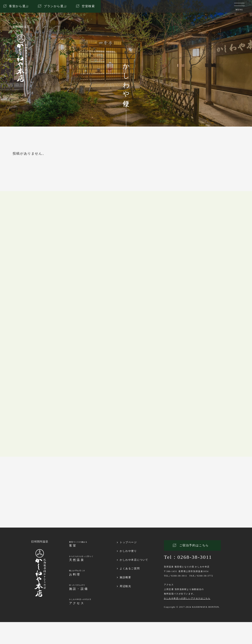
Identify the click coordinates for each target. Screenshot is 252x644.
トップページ (128, 564)
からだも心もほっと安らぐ (81, 581)
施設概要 (125, 599)
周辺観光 (125, 608)
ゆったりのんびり (79, 609)
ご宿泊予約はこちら (194, 567)
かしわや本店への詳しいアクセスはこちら (187, 620)
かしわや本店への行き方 (80, 624)
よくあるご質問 (130, 590)
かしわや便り (128, 573)
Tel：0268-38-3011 (188, 579)
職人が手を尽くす (77, 595)
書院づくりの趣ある (78, 566)
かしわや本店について (134, 582)
